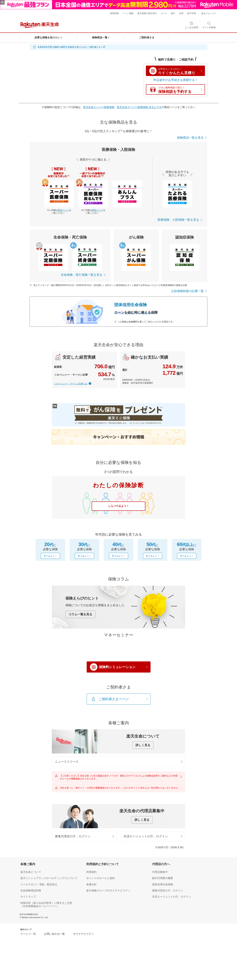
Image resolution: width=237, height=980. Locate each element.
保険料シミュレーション (124, 705)
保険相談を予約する (180, 90)
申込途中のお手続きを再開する (176, 80)
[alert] (118, 47)
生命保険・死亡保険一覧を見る (84, 275)
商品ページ (64, 210)
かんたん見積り (180, 71)
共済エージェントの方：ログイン (153, 876)
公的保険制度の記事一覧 (189, 291)
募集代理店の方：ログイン (85, 876)
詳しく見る (143, 783)
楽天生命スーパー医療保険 (99, 107)
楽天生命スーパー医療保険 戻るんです (139, 107)
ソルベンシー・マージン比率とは (71, 384)
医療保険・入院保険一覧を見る (180, 220)
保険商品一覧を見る (192, 138)
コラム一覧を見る (80, 614)
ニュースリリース (119, 800)
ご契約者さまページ (124, 737)
